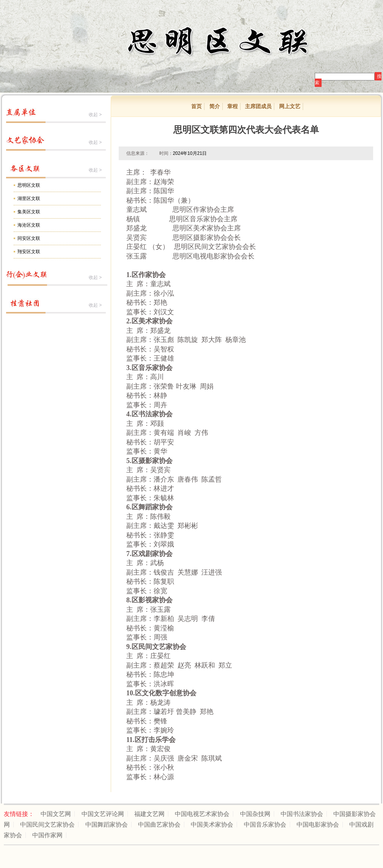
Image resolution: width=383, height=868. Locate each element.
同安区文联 (29, 238)
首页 (196, 106)
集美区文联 (29, 212)
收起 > (95, 115)
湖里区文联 (29, 198)
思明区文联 (29, 185)
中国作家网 (47, 835)
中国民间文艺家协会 (47, 825)
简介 (215, 106)
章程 (232, 106)
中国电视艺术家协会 (202, 814)
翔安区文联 (29, 252)
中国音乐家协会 (265, 825)
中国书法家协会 (302, 814)
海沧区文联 (29, 225)
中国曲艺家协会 (159, 825)
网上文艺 (290, 106)
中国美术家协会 (212, 825)
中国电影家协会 (318, 825)
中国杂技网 (255, 814)
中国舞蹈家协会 (107, 825)
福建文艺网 (149, 814)
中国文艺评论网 (103, 814)
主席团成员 (258, 106)
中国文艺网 (56, 814)
